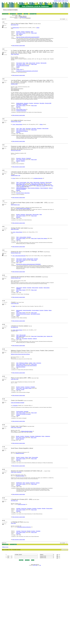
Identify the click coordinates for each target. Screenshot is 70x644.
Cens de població (35, 310)
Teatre (32, 32)
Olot (17, 34)
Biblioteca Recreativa (20, 453)
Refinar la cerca (23, 17)
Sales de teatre (36, 182)
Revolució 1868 (48, 103)
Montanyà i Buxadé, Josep (16, 253)
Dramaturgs (28, 32)
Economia (42, 310)
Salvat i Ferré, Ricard (15, 229)
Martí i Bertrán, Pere (15, 25)
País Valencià (25, 339)
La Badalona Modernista (38, 178)
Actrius (31, 182)
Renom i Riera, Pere (41, 184)
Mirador (41, 124)
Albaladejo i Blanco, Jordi (16, 175)
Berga (17, 261)
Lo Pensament (15, 406)
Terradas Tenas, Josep (26, 186)
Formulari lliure (65, 550)
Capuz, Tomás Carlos (15, 54)
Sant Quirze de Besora (21, 367)
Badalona (23, 161)
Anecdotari (29, 288)
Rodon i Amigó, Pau (20, 185)
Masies (50, 310)
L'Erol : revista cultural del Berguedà (19, 256)
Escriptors (18, 32)
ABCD (36, 565)
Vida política (42, 103)
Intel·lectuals (36, 103)
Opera (24, 128)
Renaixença (33, 483)
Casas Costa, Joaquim (41, 186)
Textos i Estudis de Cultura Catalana (23, 209)
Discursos (24, 158)
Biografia (18, 214)
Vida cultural (28, 128)
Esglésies (46, 310)
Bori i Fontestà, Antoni (34, 185)
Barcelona (18, 107)
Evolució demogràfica (27, 310)
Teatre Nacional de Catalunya (22, 131)
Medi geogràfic (44, 63)
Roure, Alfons (13, 523)
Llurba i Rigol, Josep (15, 379)
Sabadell (18, 415)
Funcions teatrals (23, 182)
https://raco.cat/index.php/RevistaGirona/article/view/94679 (28, 37)
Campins (18, 315)
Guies (17, 363)
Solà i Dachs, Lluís (14, 501)
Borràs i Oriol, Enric (48, 185)
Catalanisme (25, 104)
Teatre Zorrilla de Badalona (22, 188)
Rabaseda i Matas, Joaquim (16, 122)
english (63, 1)
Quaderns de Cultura (22, 504)
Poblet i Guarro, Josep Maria (16, 428)
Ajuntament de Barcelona (21, 111)
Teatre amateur (46, 288)
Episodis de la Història (20, 476)
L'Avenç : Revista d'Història (17, 124)
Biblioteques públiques (24, 363)
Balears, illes (19, 339)
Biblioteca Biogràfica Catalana (27, 431)
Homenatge (26, 411)
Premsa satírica (35, 457)
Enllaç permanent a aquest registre (19, 46)
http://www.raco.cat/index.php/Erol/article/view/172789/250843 (28, 264)
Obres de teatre (32, 63)
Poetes (27, 457)
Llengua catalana (23, 237)
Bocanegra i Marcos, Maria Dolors (23, 193)
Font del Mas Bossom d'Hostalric (23, 66)
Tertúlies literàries (20, 103)
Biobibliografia (38, 436)
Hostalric (18, 67)
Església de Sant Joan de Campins (23, 314)
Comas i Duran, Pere (15, 303)
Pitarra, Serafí (34, 33)
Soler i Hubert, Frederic (21, 33)
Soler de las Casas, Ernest (16, 150)
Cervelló (23, 390)
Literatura (23, 32)
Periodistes (33, 387)
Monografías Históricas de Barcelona (24, 527)
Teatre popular (19, 259)
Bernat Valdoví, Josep (42, 336)
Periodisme (29, 508)
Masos (24, 63)
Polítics (43, 436)
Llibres (34, 363)
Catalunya (21, 34)
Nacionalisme (19, 104)
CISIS (34, 565)
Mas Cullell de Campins (35, 314)
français (66, 1)
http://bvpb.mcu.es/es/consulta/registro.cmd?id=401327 (27, 71)
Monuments (19, 158)
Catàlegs (31, 363)
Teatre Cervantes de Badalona (34, 188)
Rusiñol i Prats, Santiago (42, 238)
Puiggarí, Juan (19, 69)
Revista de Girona (16, 28)
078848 (14, 306)
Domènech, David (14, 84)
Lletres (38, 28)
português (56, 1)
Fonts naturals (19, 63)
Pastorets (25, 259)
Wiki (40, 565)
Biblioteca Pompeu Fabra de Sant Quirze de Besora (20, 354)
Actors (28, 182)
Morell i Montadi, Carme (21, 109)
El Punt (14, 178)
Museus (18, 311)
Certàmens (18, 289)
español (60, 1)
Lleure (17, 128)
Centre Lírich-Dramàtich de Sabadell (18, 403)
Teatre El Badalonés (44, 188)
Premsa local (24, 508)
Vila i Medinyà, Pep (14, 327)
